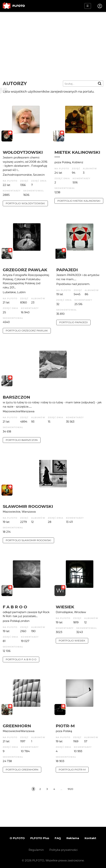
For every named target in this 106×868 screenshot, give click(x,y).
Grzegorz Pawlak (25, 270)
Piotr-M (65, 726)
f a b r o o (15, 607)
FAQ (58, 838)
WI (60, 590)
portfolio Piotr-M (72, 770)
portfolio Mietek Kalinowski (79, 201)
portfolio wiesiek (72, 641)
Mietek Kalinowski (77, 152)
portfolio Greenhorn (22, 770)
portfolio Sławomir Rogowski (28, 540)
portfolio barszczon (22, 440)
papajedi (67, 270)
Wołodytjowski (23, 152)
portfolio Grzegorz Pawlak (27, 331)
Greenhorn (17, 726)
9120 (70, 789)
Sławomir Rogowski (28, 506)
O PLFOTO (17, 838)
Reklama (73, 838)
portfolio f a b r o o (21, 659)
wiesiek (65, 607)
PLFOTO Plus (40, 838)
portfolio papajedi (73, 322)
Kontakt (90, 838)
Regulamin (36, 850)
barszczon (16, 397)
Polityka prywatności (63, 850)
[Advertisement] (53, 39)
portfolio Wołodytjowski (25, 203)
